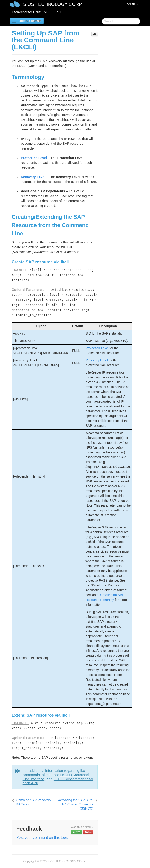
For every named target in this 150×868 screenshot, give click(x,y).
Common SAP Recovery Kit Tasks (34, 802)
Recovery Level (33, 177)
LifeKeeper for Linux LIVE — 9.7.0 (38, 12)
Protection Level (34, 158)
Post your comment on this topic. (43, 838)
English (131, 4)
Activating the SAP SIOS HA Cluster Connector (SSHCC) (76, 804)
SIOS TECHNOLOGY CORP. (53, 4)
